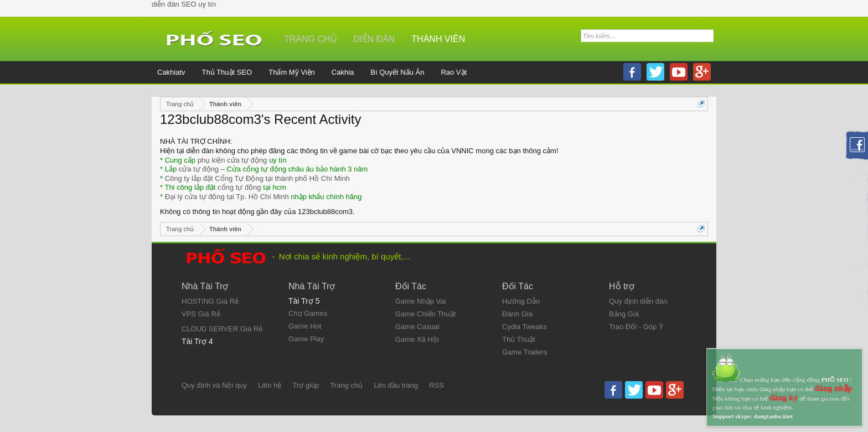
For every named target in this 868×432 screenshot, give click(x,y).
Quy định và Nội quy (214, 385)
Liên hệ (270, 385)
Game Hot (305, 326)
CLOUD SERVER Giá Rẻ (222, 329)
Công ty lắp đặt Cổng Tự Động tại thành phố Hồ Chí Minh (257, 178)
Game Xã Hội (417, 339)
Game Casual (417, 327)
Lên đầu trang (396, 385)
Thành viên (438, 39)
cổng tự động (239, 187)
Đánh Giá (517, 314)
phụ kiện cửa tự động (232, 160)
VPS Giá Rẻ (201, 314)
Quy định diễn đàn (638, 301)
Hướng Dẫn (521, 301)
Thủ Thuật (519, 339)
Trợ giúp (306, 385)
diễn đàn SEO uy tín (184, 4)
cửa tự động (199, 169)
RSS (436, 385)
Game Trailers (525, 352)
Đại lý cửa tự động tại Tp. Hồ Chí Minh (227, 197)
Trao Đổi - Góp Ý (636, 327)
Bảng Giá (624, 314)
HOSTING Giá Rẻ (210, 301)
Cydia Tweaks (525, 327)
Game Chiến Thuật (425, 314)
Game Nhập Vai (420, 301)
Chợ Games (308, 313)
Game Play (306, 339)
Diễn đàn (374, 39)
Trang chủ (311, 39)
